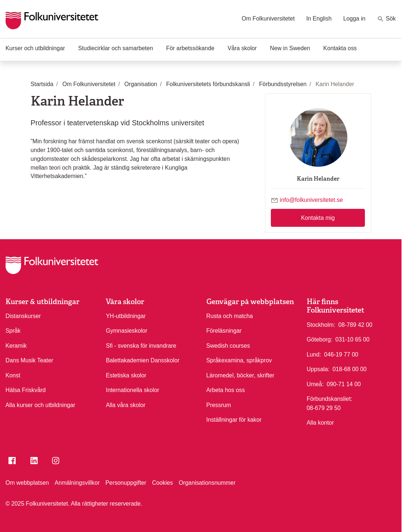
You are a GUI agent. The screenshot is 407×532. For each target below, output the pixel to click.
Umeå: (315, 384)
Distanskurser (23, 316)
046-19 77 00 (341, 354)
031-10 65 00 (352, 339)
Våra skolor (242, 48)
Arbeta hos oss (226, 390)
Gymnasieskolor (126, 331)
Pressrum (219, 405)
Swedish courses (228, 346)
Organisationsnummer (207, 483)
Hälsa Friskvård (26, 390)
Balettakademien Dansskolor (143, 360)
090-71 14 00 (344, 384)
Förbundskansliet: (330, 399)
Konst (13, 375)
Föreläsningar (224, 331)
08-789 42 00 (355, 324)
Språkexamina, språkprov (239, 360)
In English (319, 19)
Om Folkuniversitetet (268, 19)
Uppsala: (318, 369)
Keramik (16, 346)
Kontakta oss (340, 48)
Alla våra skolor (126, 405)
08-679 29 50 (324, 407)
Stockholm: (321, 325)
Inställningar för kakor (234, 420)
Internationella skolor (132, 390)
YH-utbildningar (126, 316)
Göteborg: (320, 339)
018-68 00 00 (349, 369)
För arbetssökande (190, 48)
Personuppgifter (126, 483)
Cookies (162, 483)
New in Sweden (290, 48)
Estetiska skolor (126, 375)
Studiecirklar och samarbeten (115, 48)
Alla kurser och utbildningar (40, 405)
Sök (386, 19)
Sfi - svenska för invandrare (141, 346)
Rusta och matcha (230, 316)
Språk (13, 331)
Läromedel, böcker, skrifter (240, 375)
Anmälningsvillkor (77, 483)
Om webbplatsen (27, 483)
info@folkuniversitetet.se (311, 200)
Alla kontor (320, 423)
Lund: (314, 354)
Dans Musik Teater (29, 360)
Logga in (354, 19)
